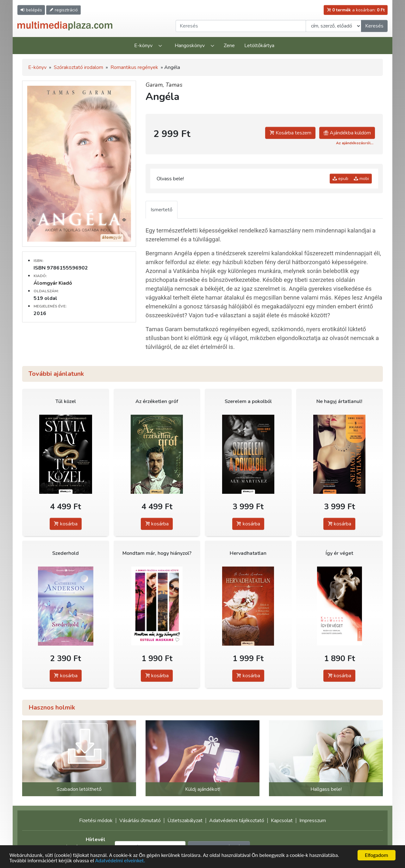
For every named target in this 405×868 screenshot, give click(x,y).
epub (340, 179)
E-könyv (143, 46)
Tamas (174, 85)
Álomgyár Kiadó (53, 283)
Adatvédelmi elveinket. (120, 861)
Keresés (374, 26)
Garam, (156, 85)
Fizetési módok (96, 821)
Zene (229, 46)
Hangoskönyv (190, 46)
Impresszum (313, 821)
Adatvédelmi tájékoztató (237, 821)
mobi (361, 179)
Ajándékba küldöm (347, 133)
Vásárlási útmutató (140, 821)
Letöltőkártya (259, 46)
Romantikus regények (134, 67)
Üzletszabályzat (185, 821)
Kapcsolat (282, 821)
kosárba (66, 524)
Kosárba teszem (290, 133)
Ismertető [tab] (162, 210)
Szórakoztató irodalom (78, 67)
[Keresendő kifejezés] (241, 26)
